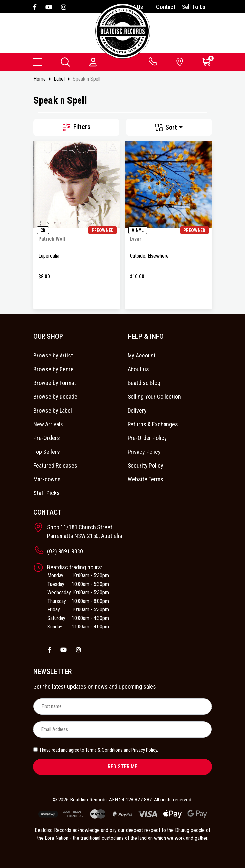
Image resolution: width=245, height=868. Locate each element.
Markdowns (47, 479)
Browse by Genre (53, 369)
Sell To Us (194, 7)
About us (138, 369)
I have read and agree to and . (96, 750)
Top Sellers (47, 452)
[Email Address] (122, 729)
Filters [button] (76, 127)
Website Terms (145, 479)
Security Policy (145, 465)
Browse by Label (53, 410)
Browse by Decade (55, 397)
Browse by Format (55, 383)
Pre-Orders (47, 438)
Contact (166, 7)
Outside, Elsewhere (149, 256)
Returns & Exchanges (153, 424)
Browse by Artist (53, 355)
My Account (142, 355)
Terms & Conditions (104, 750)
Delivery (137, 410)
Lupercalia (49, 256)
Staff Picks (46, 493)
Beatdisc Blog (144, 383)
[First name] (123, 706)
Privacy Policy (144, 452)
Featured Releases (55, 465)
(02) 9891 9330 (65, 551)
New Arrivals (48, 424)
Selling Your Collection (154, 397)
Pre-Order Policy (147, 438)
